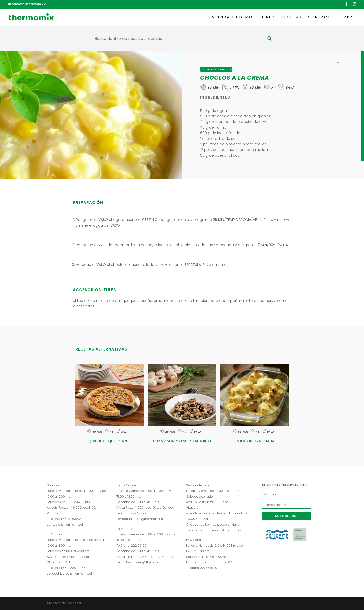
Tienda (267, 17)
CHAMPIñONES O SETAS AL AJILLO (182, 441)
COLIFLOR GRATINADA (255, 441)
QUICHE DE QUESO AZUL (109, 441)
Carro (349, 17)
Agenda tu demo (232, 17)
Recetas (292, 17)
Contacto (321, 17)
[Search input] (180, 38)
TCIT (79, 603)
